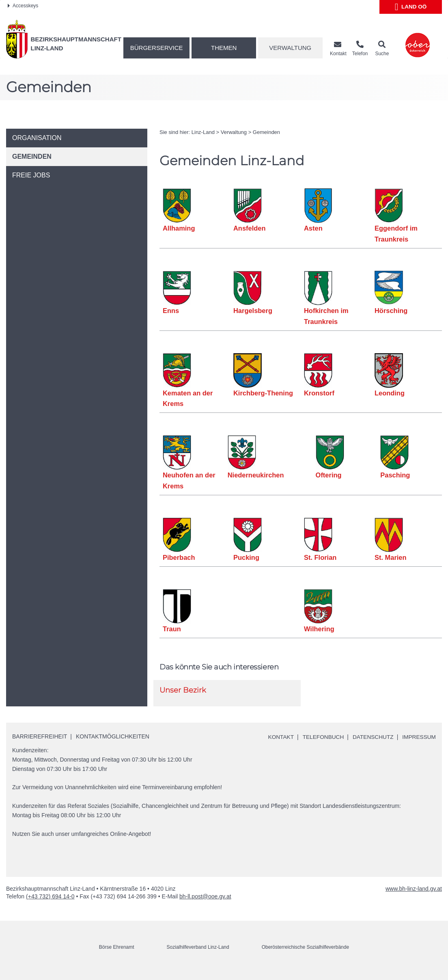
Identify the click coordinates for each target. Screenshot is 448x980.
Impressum (284, 746)
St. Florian (320, 557)
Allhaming (179, 228)
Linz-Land (203, 132)
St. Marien (391, 557)
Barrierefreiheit (40, 736)
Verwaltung (290, 48)
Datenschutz (374, 737)
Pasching (395, 475)
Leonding (390, 393)
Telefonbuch (323, 737)
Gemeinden (266, 132)
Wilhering (319, 629)
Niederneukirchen (256, 475)
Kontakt (280, 737)
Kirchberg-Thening (263, 393)
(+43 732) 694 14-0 (50, 905)
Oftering (329, 475)
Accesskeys (23, 6)
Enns (171, 311)
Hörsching (391, 311)
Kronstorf (319, 393)
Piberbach (179, 557)
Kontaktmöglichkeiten (113, 736)
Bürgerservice (157, 48)
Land (411, 7)
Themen (224, 48)
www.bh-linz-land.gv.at (414, 898)
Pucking (246, 557)
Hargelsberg (253, 311)
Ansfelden (250, 228)
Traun (172, 629)
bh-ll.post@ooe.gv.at (205, 905)
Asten (313, 228)
